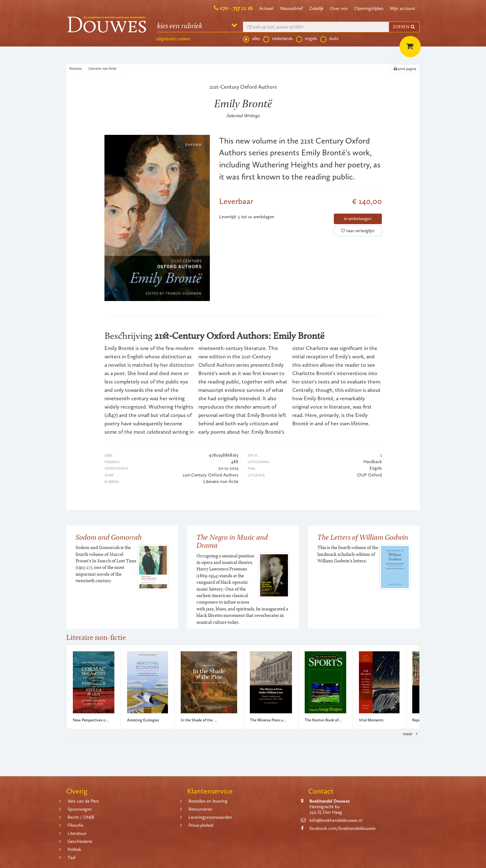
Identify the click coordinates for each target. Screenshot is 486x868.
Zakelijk (316, 8)
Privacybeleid (201, 825)
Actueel (266, 8)
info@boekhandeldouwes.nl (336, 820)
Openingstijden (369, 8)
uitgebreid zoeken (173, 39)
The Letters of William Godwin (363, 537)
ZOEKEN (404, 27)
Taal (71, 857)
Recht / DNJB (81, 817)
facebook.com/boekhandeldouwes (342, 828)
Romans (76, 69)
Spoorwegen (80, 809)
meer (411, 734)
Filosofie (75, 825)
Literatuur (77, 833)
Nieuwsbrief (291, 8)
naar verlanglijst (358, 231)
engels (307, 39)
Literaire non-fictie (102, 69)
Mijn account (402, 8)
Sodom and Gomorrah (109, 537)
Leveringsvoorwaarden (210, 817)
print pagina (405, 69)
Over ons (339, 8)
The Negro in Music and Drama (232, 541)
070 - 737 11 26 (236, 8)
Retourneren (200, 809)
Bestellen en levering (208, 801)
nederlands (278, 39)
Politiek (74, 849)
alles (252, 39)
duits (329, 39)
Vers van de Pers (83, 801)
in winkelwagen (358, 219)
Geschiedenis (80, 841)
